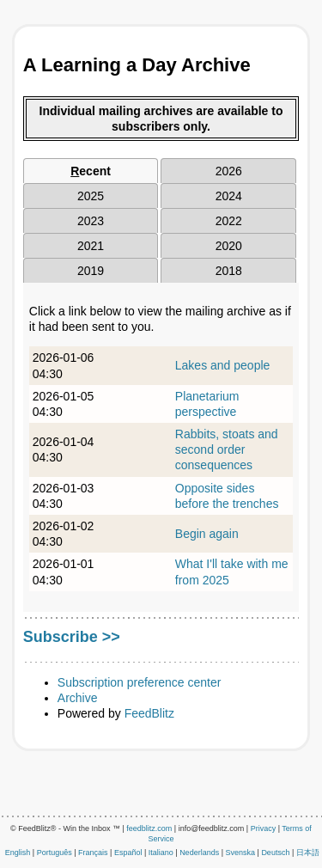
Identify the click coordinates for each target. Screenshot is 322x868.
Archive (78, 698)
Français (93, 853)
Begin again (207, 534)
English (18, 853)
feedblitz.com (149, 828)
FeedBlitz (149, 713)
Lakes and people (223, 365)
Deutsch (275, 853)
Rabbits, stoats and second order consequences (227, 449)
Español (128, 853)
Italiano (161, 853)
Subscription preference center (140, 682)
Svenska (241, 853)
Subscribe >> (72, 637)
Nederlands (199, 853)
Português (55, 853)
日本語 (308, 853)
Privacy (264, 828)
